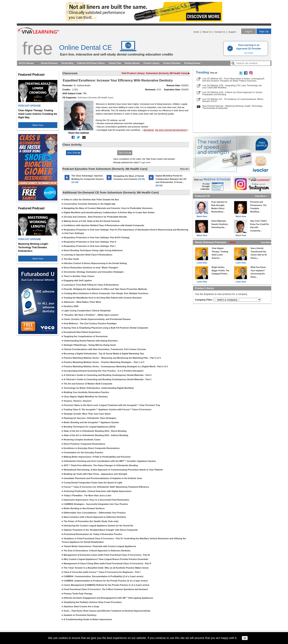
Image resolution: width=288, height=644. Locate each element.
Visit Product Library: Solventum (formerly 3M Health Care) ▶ (156, 73)
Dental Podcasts (49, 63)
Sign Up (264, 31)
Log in (248, 31)
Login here (145, 162)
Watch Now (38, 125)
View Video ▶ (74, 153)
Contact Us (220, 32)
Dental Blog (67, 63)
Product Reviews (172, 63)
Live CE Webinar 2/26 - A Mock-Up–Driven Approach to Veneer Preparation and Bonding (232, 93)
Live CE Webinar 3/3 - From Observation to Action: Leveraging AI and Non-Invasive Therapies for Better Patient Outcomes (233, 80)
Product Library (151, 63)
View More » (261, 196)
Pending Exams (192, 63)
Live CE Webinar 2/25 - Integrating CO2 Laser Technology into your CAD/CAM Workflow (232, 86)
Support (232, 32)
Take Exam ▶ (125, 153)
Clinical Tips (115, 63)
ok (245, 638)
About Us (207, 32)
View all (214, 73)
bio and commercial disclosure (171, 130)
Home (196, 32)
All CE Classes (26, 63)
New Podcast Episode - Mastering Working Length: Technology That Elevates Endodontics (232, 107)
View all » (185, 169)
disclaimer (149, 130)
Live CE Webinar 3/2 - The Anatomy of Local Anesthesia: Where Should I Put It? (233, 100)
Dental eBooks (132, 63)
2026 (159, 90)
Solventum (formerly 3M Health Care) (95, 98)
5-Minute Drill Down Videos (91, 63)
